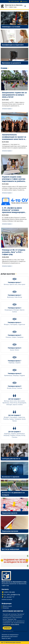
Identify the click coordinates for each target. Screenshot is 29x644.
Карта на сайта (6, 638)
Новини (4, 68)
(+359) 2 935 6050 (14, 1)
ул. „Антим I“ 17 (8, 597)
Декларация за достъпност (10, 637)
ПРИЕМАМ (7, 628)
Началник (6, 608)
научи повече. (15, 624)
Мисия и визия (7, 606)
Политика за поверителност (10, 635)
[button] (27, 560)
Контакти (24, 1)
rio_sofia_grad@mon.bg (11, 595)
